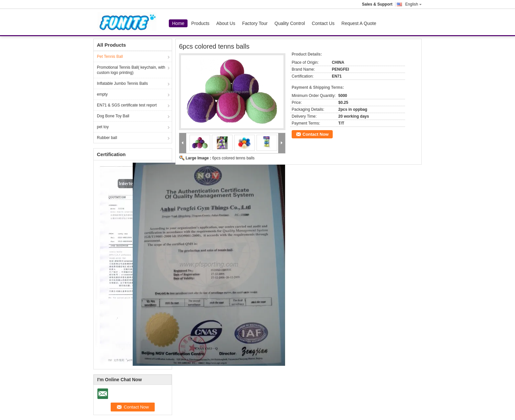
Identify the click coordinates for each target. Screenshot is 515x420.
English (414, 4)
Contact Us (323, 23)
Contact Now (315, 134)
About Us (226, 23)
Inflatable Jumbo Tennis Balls (122, 83)
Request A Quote (359, 23)
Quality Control (290, 23)
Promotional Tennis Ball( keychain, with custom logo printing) (131, 70)
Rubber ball (107, 138)
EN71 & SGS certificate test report (127, 105)
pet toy (103, 127)
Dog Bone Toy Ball (113, 116)
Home (178, 23)
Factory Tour (255, 23)
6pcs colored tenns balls (233, 158)
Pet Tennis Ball (110, 57)
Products (200, 23)
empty (102, 94)
